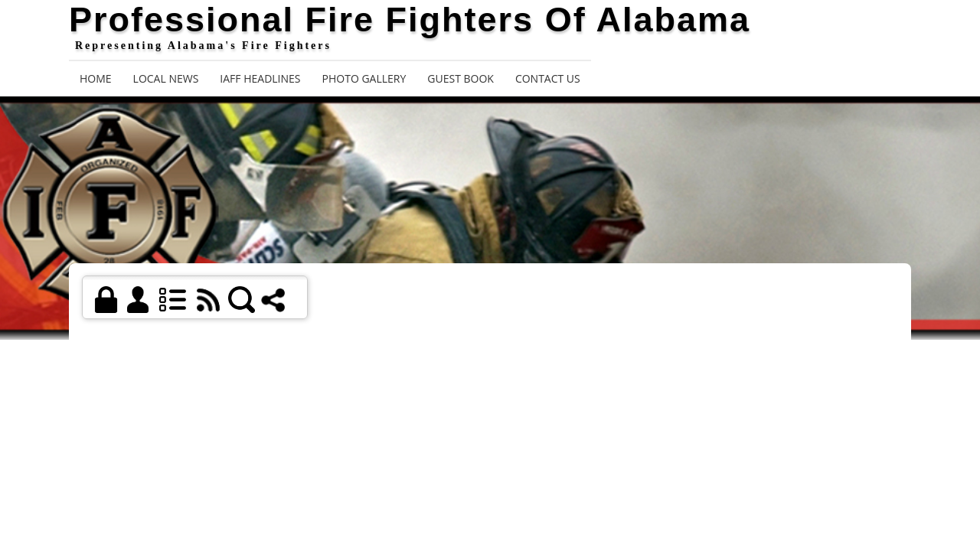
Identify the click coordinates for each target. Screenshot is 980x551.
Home (96, 78)
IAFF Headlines (260, 78)
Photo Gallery (364, 78)
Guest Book (461, 78)
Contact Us (548, 78)
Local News (166, 78)
